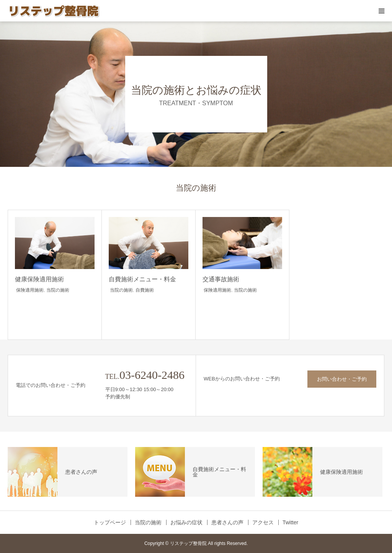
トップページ (110, 522)
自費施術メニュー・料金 (142, 279)
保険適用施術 (30, 290)
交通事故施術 (221, 279)
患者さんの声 (227, 522)
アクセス (263, 522)
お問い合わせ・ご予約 (342, 379)
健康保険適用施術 (39, 279)
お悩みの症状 (186, 522)
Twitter (290, 522)
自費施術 (145, 290)
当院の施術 (58, 290)
